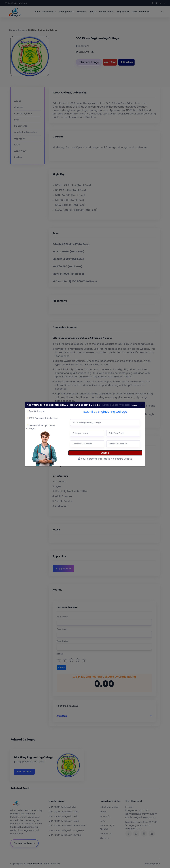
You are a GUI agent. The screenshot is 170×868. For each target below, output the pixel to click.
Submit (105, 453)
